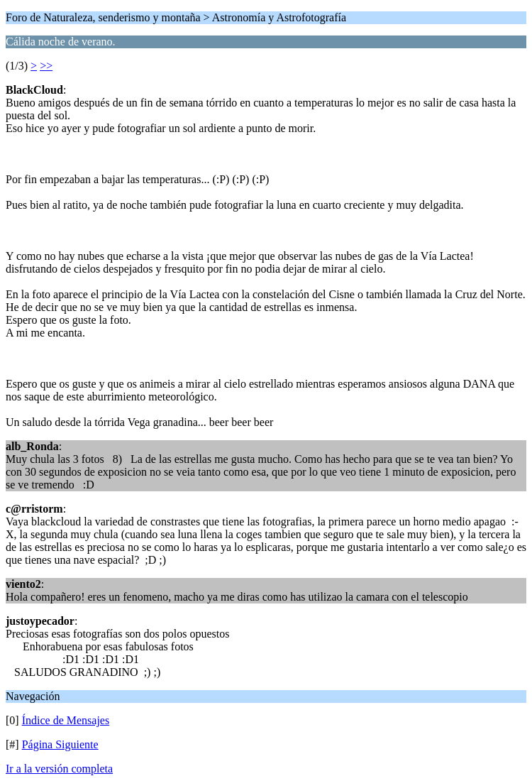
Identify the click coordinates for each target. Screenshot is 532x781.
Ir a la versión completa (59, 769)
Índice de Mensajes (66, 720)
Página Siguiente (60, 744)
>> (46, 66)
